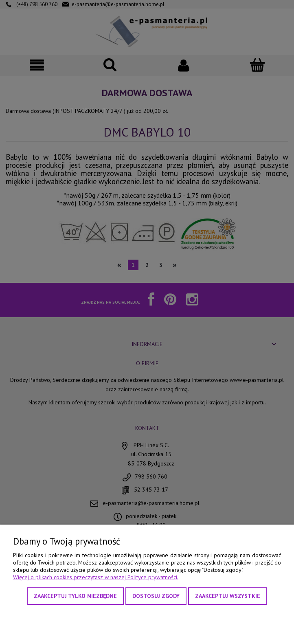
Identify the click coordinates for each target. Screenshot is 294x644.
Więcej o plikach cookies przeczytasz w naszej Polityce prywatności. (96, 577)
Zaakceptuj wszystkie (228, 596)
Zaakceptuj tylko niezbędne (75, 596)
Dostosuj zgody (156, 596)
